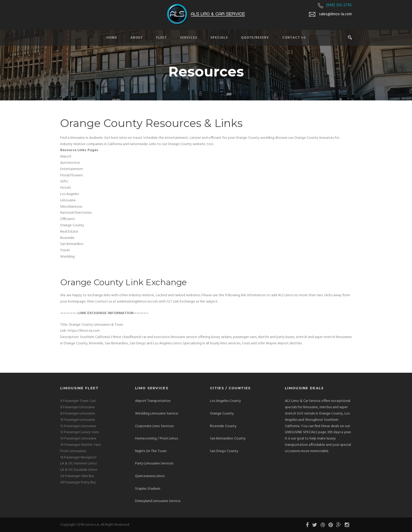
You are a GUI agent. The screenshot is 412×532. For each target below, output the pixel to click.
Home (112, 38)
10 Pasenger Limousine (78, 420)
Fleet (161, 38)
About (137, 38)
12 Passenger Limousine (78, 426)
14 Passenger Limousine (78, 439)
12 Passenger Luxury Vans (79, 432)
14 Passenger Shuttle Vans (80, 445)
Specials (219, 38)
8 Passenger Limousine (78, 414)
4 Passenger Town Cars (78, 401)
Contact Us (294, 38)
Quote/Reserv (255, 38)
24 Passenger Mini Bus (77, 476)
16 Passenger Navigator (78, 457)
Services (189, 38)
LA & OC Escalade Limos (79, 470)
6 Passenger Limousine (78, 407)
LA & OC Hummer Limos (78, 464)
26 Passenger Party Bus (78, 482)
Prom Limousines (73, 451)
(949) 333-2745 (339, 5)
